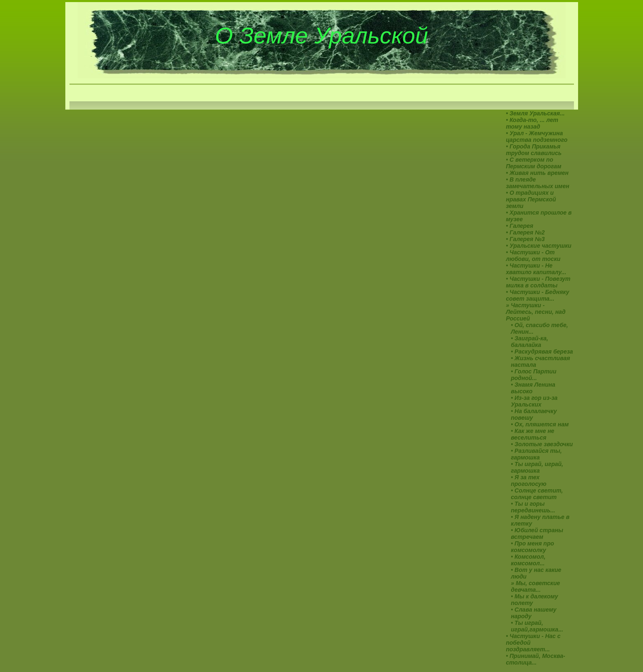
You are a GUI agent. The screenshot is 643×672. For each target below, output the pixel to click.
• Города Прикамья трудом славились (534, 150)
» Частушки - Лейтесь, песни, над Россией (536, 312)
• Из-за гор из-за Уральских (534, 401)
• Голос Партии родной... (534, 375)
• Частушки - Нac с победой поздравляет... (533, 643)
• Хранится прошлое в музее (539, 216)
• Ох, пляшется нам (540, 424)
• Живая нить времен (538, 173)
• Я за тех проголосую (529, 481)
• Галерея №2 (526, 232)
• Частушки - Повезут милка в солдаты (538, 282)
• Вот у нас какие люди (536, 573)
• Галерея (520, 226)
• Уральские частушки (539, 246)
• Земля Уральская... (535, 113)
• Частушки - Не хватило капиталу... (536, 269)
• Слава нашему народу (534, 613)
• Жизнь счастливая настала (541, 361)
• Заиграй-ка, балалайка (530, 342)
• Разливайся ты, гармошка (537, 454)
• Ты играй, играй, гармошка (537, 467)
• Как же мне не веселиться (533, 434)
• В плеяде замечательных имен (538, 183)
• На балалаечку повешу (534, 414)
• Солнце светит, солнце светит (537, 494)
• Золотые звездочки (542, 444)
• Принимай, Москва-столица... (536, 659)
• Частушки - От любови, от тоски (533, 256)
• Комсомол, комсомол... (528, 560)
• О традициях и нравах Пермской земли (531, 199)
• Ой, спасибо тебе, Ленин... (540, 328)
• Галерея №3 (526, 239)
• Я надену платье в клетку (540, 520)
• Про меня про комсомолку (533, 547)
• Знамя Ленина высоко (533, 388)
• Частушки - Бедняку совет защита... (538, 295)
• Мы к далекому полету (535, 600)
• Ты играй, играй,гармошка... (537, 626)
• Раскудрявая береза (542, 352)
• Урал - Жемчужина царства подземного (537, 136)
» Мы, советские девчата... (536, 586)
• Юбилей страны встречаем (537, 533)
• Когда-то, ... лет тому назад (532, 123)
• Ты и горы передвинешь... (533, 507)
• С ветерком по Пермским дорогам (534, 163)
